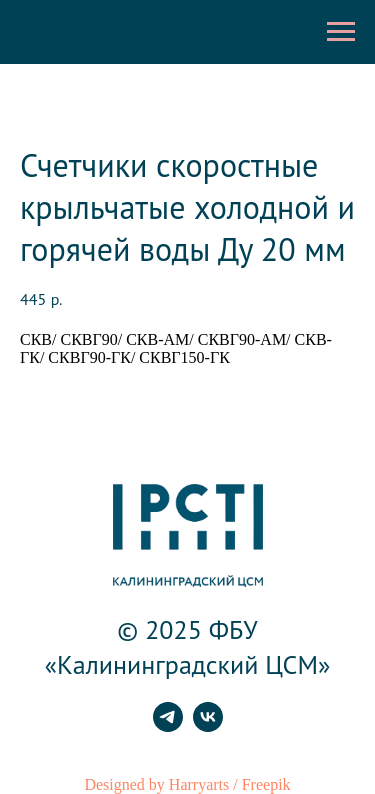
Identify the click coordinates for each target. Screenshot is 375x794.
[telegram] (168, 726)
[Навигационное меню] (341, 32)
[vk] (208, 726)
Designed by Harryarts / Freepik (187, 784)
